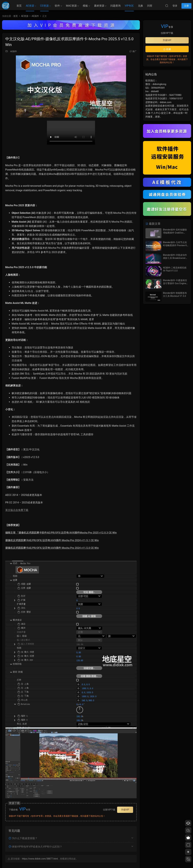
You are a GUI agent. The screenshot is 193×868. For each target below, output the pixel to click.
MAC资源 (71, 6)
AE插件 (14, 51)
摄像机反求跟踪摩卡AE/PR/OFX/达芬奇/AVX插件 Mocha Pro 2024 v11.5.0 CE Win (52, 548)
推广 (135, 51)
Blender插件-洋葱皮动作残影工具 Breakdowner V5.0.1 (175, 258)
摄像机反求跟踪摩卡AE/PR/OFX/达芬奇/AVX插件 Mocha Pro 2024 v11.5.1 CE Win (52, 540)
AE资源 (30, 6)
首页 (19, 6)
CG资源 (44, 6)
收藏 (167, 49)
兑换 (140, 6)
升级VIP (125, 810)
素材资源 (99, 6)
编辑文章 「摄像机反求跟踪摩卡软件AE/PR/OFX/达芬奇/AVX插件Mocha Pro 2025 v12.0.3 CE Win (61, 533)
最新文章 (153, 224)
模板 (85, 6)
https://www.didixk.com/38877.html (40, 859)
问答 (150, 6)
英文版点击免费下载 (17, 510)
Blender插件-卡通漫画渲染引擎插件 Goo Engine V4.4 (175, 283)
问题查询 (115, 6)
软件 (57, 6)
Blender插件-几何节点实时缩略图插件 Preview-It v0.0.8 (175, 245)
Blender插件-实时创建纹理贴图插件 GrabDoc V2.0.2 (175, 233)
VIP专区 (129, 6)
